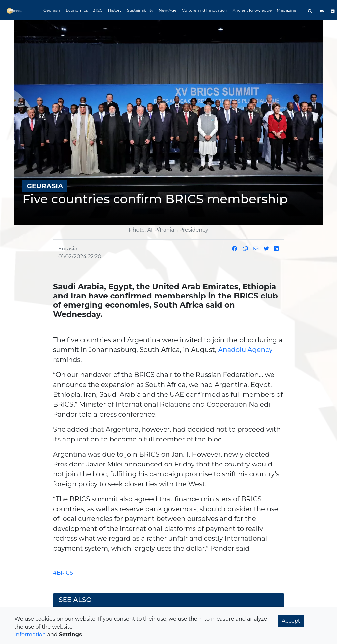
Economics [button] (77, 10)
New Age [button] (168, 10)
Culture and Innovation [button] (205, 10)
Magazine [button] (286, 10)
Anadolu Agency (245, 350)
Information (30, 635)
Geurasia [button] (52, 10)
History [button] (115, 10)
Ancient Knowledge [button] (252, 10)
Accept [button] (291, 621)
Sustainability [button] (140, 10)
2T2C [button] (98, 10)
